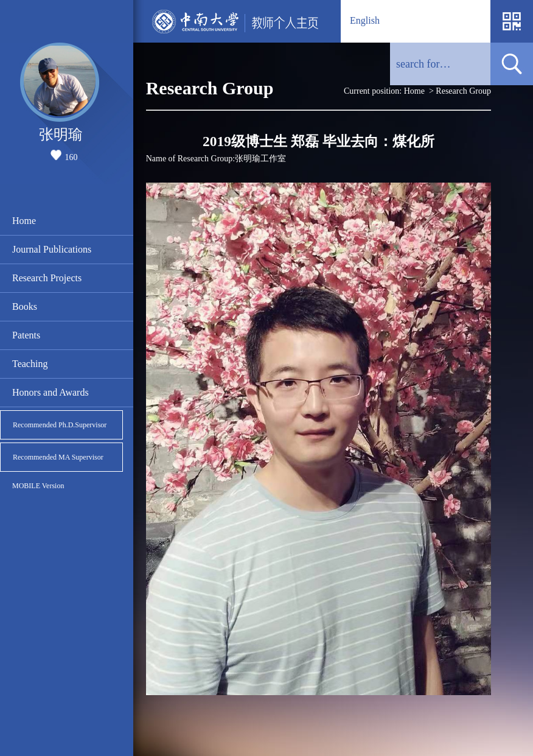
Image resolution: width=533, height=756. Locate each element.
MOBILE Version (38, 486)
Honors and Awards (51, 392)
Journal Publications (52, 249)
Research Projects (47, 278)
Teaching (30, 364)
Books (25, 306)
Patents (26, 335)
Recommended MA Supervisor (58, 457)
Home (24, 221)
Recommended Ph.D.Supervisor (60, 425)
